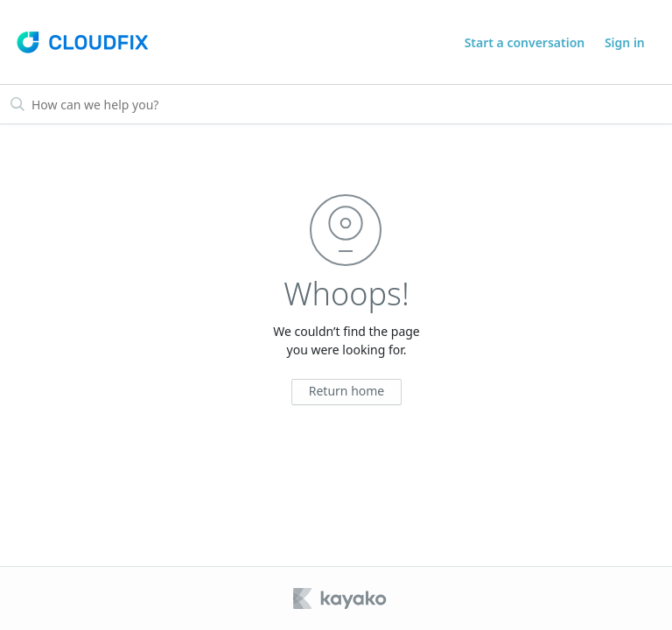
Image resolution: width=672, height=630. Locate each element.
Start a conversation (525, 42)
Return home (347, 391)
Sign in (625, 42)
